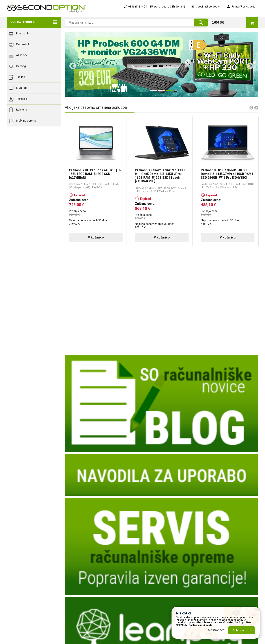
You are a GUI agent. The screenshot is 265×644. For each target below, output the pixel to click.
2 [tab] (160, 92)
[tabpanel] (162, 64)
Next (248, 64)
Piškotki (76, 599)
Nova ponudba (210, 562)
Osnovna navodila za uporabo (155, 587)
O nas (75, 556)
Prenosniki (19, 34)
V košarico (96, 237)
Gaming (17, 66)
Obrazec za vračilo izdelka (152, 556)
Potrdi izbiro (241, 630)
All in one (18, 55)
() (235, 23)
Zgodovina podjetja (83, 562)
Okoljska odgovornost (85, 587)
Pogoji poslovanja (82, 581)
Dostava (76, 575)
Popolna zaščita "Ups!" (150, 581)
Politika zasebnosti (200, 625)
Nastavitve (216, 630)
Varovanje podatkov (84, 593)
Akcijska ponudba (212, 556)
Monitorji (18, 88)
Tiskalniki (18, 99)
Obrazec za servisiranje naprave (156, 562)
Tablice (17, 77)
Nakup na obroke (146, 575)
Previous (71, 64)
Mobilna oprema (23, 121)
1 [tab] (153, 92)
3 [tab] (168, 92)
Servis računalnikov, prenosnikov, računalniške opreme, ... (164, 595)
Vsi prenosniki (209, 568)
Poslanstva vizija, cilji (84, 568)
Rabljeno (18, 110)
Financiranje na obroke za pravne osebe (161, 568)
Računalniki (19, 45)
